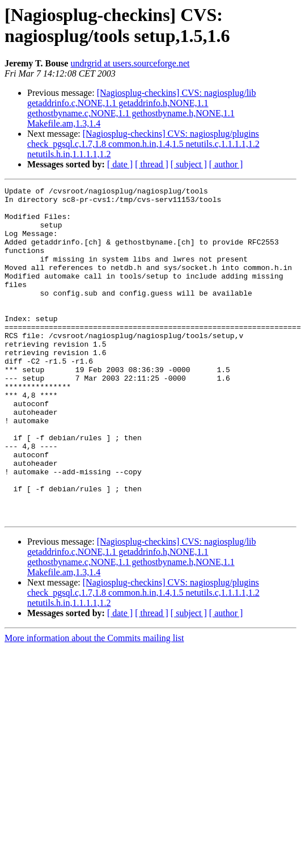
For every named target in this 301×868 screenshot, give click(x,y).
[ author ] (226, 164)
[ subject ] (189, 164)
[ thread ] (152, 164)
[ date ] (120, 164)
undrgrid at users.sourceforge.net (130, 63)
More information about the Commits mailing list (94, 704)
